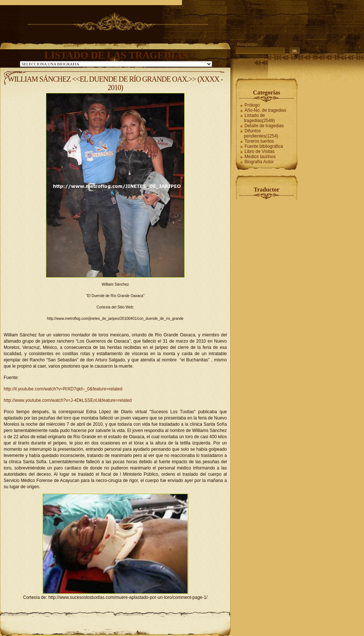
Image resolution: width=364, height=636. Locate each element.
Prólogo (252, 105)
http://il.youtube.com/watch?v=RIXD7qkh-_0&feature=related (63, 389)
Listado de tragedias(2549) (259, 118)
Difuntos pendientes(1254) (261, 133)
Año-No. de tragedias (265, 110)
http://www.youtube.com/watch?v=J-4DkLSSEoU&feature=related (68, 400)
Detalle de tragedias (264, 126)
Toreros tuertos (259, 141)
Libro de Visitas (260, 151)
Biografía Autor (259, 162)
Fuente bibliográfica (264, 146)
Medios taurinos (260, 157)
